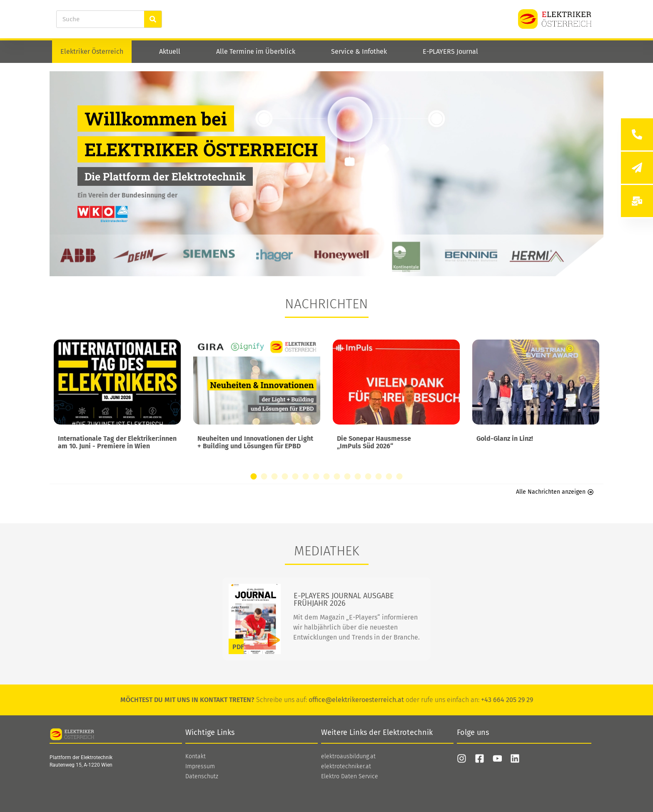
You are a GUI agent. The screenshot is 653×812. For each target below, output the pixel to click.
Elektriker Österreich (92, 51)
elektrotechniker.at (346, 767)
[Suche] (153, 19)
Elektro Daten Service (350, 777)
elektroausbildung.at (348, 757)
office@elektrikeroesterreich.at (356, 700)
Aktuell (170, 51)
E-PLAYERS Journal (450, 51)
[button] (254, 476)
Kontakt (196, 757)
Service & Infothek (359, 51)
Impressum (200, 767)
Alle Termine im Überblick (256, 51)
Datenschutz (202, 777)
